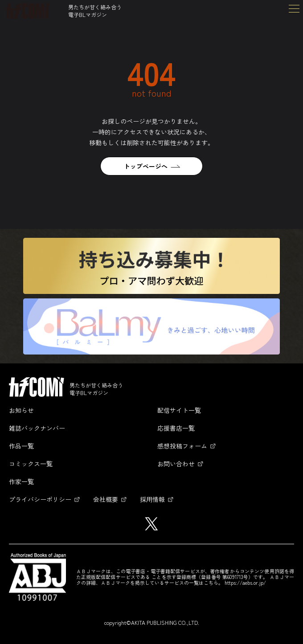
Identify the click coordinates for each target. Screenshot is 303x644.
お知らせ (21, 410)
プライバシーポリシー (40, 499)
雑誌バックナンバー (37, 428)
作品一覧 (21, 446)
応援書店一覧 (176, 428)
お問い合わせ (176, 464)
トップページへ (146, 166)
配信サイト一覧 (179, 410)
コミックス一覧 (31, 464)
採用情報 (152, 499)
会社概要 (106, 499)
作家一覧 (21, 481)
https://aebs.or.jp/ (245, 583)
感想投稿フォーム (182, 446)
